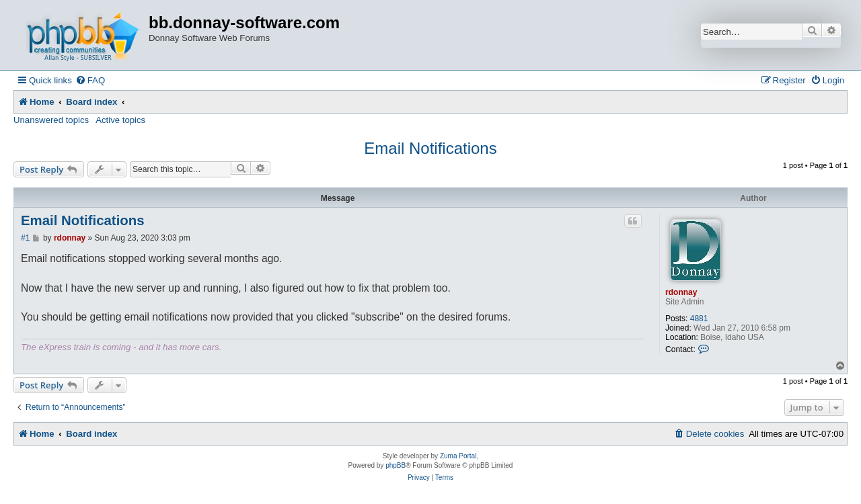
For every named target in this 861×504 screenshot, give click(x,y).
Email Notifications (430, 148)
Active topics (120, 120)
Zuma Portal (458, 456)
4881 (699, 319)
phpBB (396, 465)
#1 (25, 238)
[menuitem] (90, 80)
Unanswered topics (51, 120)
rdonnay (681, 292)
